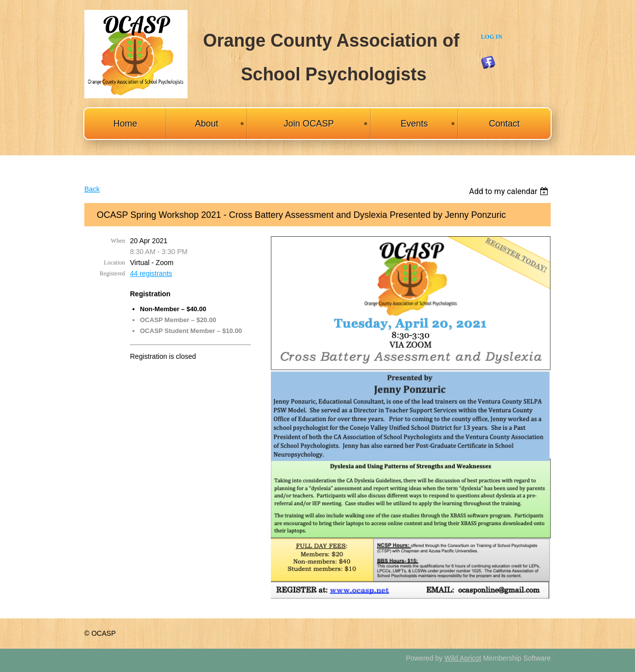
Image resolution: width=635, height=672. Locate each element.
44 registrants (151, 273)
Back (92, 189)
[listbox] (510, 191)
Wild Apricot (463, 658)
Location (114, 263)
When (118, 241)
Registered (112, 273)
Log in (491, 37)
